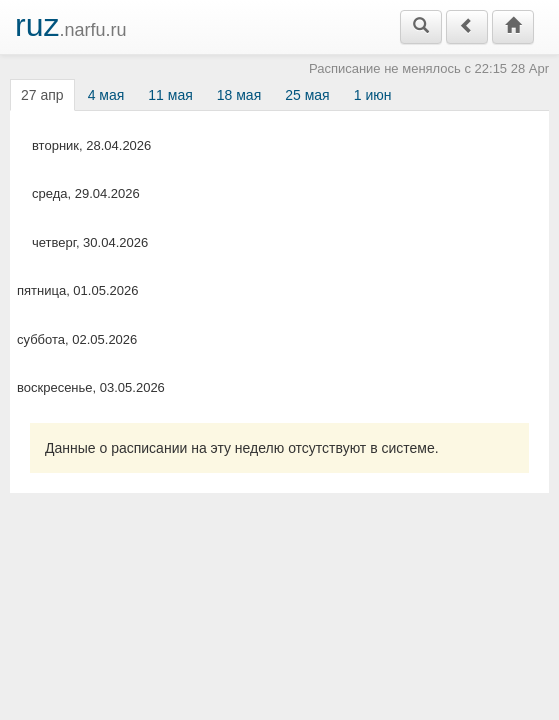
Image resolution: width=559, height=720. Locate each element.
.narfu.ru (71, 25)
